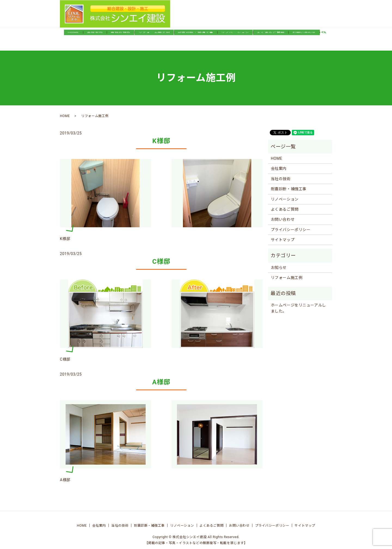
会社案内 (95, 36)
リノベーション (235, 36)
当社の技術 (120, 36)
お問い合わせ (304, 36)
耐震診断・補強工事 (196, 36)
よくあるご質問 (271, 36)
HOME (73, 36)
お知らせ (279, 262)
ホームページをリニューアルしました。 (298, 303)
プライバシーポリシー (291, 225)
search (326, 36)
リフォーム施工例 (154, 36)
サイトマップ (283, 235)
